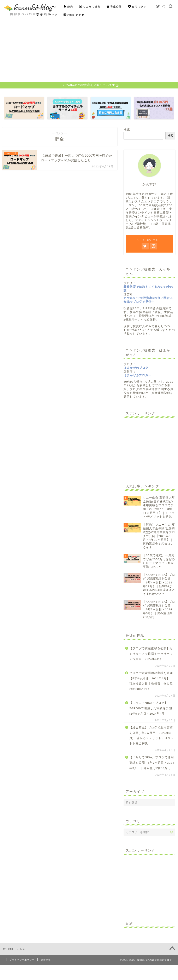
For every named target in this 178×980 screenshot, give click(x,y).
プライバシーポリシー (22, 960)
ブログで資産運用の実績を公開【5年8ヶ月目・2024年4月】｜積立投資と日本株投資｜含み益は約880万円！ (151, 681)
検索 (127, 130)
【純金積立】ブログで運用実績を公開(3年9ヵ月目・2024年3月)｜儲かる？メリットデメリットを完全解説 (152, 736)
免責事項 (46, 960)
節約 (68, 7)
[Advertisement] (89, 51)
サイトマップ (47, 15)
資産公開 (114, 7)
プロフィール (47, 7)
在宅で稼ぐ (137, 7)
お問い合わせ (74, 15)
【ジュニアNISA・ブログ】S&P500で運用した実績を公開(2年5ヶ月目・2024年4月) (151, 709)
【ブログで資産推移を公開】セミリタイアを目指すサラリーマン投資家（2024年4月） (151, 654)
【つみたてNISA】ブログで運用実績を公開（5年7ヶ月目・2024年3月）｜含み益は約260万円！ (152, 763)
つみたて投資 (90, 7)
